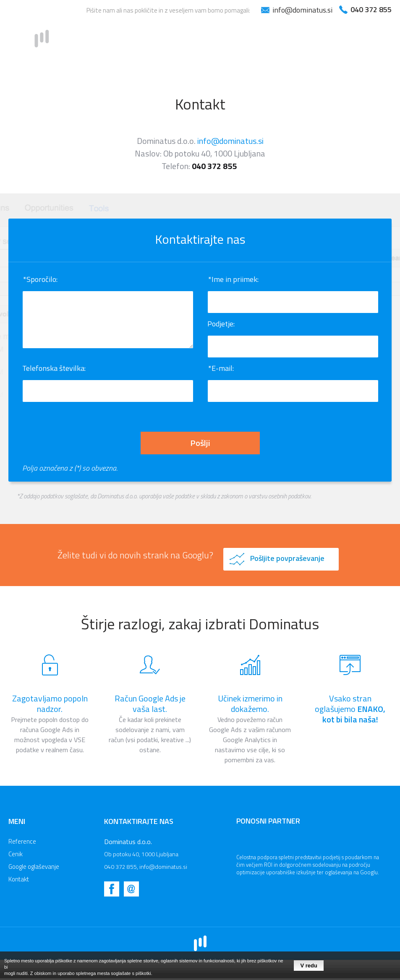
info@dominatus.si (230, 141)
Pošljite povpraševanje (287, 558)
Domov (145, 41)
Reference (194, 41)
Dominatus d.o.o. (128, 842)
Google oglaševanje (305, 41)
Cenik (240, 41)
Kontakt (376, 41)
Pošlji (200, 443)
